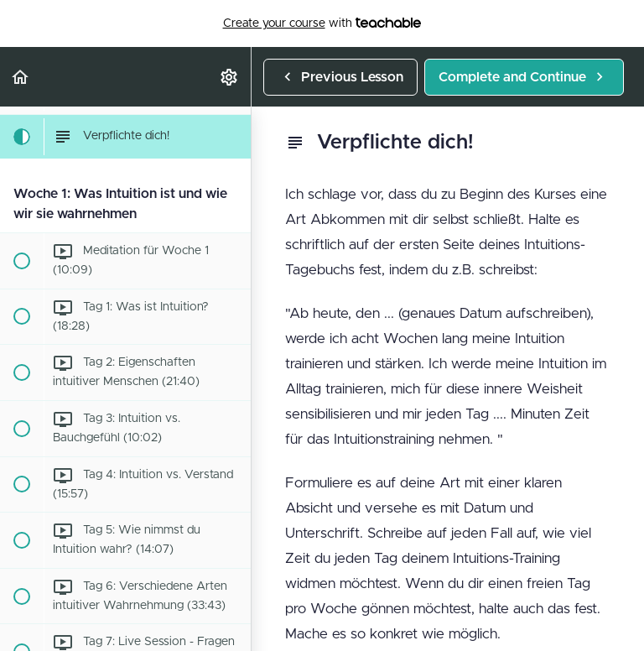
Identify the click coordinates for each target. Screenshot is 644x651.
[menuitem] (230, 77)
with (322, 23)
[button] (21, 77)
